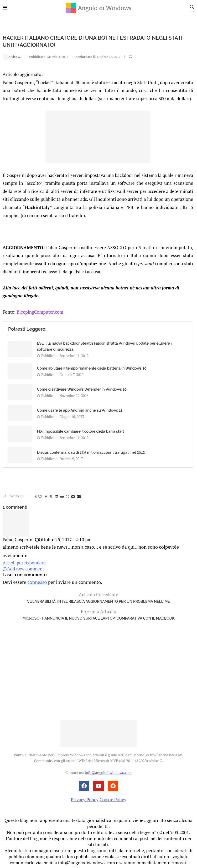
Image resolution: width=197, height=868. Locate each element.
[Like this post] (40, 496)
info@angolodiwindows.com (108, 771)
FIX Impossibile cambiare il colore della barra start (81, 431)
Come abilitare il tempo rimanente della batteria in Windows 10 (92, 368)
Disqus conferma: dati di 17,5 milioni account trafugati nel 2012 (91, 452)
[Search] (194, 8)
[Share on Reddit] (62, 496)
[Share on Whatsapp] (68, 496)
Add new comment (23, 568)
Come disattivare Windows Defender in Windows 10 (82, 389)
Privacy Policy (84, 798)
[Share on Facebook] (46, 496)
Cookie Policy (113, 798)
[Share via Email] (79, 496)
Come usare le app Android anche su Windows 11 (80, 410)
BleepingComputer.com (40, 312)
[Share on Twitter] (51, 496)
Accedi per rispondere (24, 562)
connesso (35, 580)
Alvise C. (12, 56)
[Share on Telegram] (73, 496)
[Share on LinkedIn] (56, 496)
